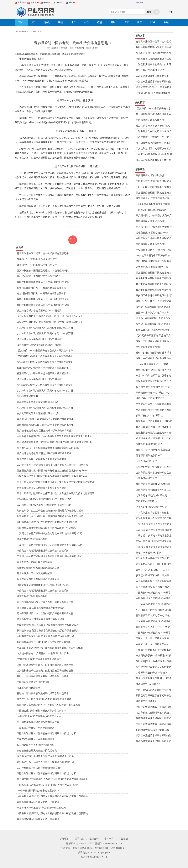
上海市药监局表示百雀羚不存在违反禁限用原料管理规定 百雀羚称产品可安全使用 (154, 473)
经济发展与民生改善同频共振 (32, 539)
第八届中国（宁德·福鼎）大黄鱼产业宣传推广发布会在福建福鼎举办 (52, 779)
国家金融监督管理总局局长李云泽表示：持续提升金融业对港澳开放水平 (153, 381)
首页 (21, 22)
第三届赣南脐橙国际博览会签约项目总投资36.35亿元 (153, 193)
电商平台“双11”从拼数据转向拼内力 (153, 690)
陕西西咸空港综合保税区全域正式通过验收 (153, 719)
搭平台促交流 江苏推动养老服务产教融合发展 (41, 608)
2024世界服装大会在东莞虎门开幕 (153, 518)
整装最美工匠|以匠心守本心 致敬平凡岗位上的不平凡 (153, 616)
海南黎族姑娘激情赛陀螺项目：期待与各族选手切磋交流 (46, 528)
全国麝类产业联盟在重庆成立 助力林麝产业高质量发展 (45, 636)
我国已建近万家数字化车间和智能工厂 (153, 696)
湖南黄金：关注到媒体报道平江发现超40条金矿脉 (43, 551)
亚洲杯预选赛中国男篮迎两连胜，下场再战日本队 (43, 271)
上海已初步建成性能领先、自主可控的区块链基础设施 (45, 665)
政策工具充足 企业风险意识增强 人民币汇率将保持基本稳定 (153, 330)
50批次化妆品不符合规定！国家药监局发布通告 (153, 467)
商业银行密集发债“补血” (149, 347)
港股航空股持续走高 (146, 701)
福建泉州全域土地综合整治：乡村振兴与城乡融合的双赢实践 (49, 705)
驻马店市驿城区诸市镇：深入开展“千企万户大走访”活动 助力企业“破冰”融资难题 (152, 576)
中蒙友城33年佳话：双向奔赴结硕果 (36, 728)
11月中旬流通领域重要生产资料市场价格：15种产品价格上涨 (153, 279)
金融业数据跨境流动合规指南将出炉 (153, 433)
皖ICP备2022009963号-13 (94, 857)
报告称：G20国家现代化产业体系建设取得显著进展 (153, 307)
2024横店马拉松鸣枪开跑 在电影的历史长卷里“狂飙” (44, 499)
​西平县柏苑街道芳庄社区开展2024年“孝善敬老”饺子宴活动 (153, 564)
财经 (113, 22)
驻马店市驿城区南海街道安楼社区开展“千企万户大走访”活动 (153, 160)
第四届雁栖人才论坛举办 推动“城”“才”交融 (150, 120)
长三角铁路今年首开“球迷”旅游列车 (36, 745)
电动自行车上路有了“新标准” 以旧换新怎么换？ (154, 250)
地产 (73, 22)
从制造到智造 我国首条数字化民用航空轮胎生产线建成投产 (48, 625)
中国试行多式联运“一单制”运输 (33, 682)
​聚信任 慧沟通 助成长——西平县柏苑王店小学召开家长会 (153, 570)
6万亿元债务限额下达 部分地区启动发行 (153, 336)
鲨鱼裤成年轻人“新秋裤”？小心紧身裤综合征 (153, 439)
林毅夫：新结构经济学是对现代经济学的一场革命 (43, 676)
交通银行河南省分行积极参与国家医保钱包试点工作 (153, 404)
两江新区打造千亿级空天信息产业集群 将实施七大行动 (45, 756)
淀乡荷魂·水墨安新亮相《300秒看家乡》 (153, 604)
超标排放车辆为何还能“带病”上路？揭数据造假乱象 (44, 642)
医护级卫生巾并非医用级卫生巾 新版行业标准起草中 (154, 296)
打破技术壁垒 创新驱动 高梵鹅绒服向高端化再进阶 (153, 450)
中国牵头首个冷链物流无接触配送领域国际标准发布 (153, 181)
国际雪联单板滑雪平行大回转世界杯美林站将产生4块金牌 (47, 522)
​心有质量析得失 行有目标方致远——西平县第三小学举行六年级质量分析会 (153, 587)
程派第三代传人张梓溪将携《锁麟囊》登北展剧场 (43, 368)
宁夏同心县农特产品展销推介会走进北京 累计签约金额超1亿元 (49, 533)
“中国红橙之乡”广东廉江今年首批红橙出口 (39, 659)
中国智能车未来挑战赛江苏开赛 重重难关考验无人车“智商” (48, 785)
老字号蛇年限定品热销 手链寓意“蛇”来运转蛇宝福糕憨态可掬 (152, 496)
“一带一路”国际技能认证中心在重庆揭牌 (38, 791)
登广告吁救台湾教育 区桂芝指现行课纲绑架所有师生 (44, 431)
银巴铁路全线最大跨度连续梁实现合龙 (37, 751)
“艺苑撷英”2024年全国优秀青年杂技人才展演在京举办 (45, 351)
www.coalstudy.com (112, 843)
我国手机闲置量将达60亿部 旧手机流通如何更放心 (43, 282)
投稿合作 (94, 839)
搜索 (149, 12)
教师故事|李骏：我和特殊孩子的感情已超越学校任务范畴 (154, 661)
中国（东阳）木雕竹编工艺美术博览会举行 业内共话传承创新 (153, 187)
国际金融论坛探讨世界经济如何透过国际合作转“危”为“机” (47, 733)
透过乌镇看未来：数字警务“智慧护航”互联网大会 (153, 126)
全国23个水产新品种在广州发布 (152, 313)
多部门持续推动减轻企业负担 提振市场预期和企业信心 (154, 261)
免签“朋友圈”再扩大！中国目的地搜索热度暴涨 (41, 288)
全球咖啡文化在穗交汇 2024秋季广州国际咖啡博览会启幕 (154, 132)
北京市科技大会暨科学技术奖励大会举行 (153, 713)
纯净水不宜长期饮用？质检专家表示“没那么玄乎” (153, 301)
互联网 (33, 32)
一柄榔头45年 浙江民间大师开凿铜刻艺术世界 (154, 154)
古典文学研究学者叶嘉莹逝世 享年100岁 (38, 402)
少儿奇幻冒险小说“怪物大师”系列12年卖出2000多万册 (45, 328)
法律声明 (109, 839)
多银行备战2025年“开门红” (150, 70)
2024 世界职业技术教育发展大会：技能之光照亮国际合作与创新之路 (52, 465)
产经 (153, 22)
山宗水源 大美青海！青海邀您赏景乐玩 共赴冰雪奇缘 (154, 524)
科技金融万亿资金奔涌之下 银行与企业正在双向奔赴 (154, 421)
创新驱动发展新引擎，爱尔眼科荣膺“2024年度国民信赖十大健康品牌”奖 (54, 442)
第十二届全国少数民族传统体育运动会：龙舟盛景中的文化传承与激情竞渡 (56, 482)
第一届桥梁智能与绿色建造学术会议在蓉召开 (40, 722)
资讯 (34, 22)
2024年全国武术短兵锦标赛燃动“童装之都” (39, 768)
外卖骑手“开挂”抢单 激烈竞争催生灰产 (37, 259)
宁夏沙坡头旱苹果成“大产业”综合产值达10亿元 (41, 808)
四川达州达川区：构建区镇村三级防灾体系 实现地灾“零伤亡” (153, 149)
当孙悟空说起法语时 (27, 396)
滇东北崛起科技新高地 (29, 688)
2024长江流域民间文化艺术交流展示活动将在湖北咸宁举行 (153, 541)
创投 (87, 22)
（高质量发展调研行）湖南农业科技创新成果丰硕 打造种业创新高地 (52, 796)
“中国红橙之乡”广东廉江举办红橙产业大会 (39, 716)
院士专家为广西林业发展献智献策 (35, 562)
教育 (100, 22)
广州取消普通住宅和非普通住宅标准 (153, 650)
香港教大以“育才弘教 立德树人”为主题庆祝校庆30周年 (45, 419)
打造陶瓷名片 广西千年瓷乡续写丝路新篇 (154, 199)
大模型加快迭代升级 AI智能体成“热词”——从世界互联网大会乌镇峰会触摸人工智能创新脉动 (153, 673)
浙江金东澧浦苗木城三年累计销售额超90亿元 (153, 82)
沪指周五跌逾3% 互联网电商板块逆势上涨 (153, 93)
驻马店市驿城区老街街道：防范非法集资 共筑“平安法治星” (153, 143)
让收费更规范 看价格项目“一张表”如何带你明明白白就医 (152, 233)
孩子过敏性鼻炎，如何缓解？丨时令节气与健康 (42, 459)
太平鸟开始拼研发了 (146, 461)
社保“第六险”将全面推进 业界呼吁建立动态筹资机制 (154, 353)
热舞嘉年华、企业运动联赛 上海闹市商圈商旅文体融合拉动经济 (50, 511)
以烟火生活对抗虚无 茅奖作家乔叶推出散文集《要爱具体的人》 (50, 316)
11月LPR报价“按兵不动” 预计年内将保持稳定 (153, 376)
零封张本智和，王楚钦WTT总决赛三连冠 (38, 276)
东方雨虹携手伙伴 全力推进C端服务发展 (153, 610)
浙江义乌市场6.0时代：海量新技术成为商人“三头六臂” (154, 87)
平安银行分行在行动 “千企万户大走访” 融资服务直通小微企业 (153, 393)
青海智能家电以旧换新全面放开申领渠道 (38, 802)
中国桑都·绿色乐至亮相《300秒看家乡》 (153, 593)
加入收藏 (140, 2)
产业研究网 (96, 843)
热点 (47, 22)
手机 (171, 12)
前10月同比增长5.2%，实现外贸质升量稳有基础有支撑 (45, 602)
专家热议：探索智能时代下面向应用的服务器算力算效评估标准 (50, 648)
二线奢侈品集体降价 (146, 501)
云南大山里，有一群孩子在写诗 (152, 638)
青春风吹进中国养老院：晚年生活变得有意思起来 (43, 253)
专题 (60, 22)
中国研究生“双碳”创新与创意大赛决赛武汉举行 (41, 711)
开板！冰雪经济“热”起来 (149, 553)
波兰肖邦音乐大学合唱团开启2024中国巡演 (39, 311)
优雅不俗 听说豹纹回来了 (149, 444)
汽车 (126, 22)
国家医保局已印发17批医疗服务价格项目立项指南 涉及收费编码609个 (53, 471)
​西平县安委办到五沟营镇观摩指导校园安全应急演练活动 (153, 581)
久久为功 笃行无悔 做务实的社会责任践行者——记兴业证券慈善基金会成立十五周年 (153, 387)
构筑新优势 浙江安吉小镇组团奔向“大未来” (153, 730)
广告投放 (123, 839)
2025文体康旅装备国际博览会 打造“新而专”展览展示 (153, 76)
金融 (166, 22)
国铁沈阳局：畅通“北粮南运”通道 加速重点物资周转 (44, 699)
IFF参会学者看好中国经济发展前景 (153, 204)
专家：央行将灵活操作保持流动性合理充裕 (153, 341)
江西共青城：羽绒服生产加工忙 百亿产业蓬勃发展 (154, 137)
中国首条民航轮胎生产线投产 (151, 210)
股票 (140, 22)
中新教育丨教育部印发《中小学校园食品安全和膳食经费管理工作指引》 (54, 436)
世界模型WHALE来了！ (148, 684)
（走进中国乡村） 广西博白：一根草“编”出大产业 (43, 653)
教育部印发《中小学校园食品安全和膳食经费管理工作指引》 (49, 448)
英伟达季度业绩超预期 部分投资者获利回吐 (154, 679)
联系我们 (79, 839)
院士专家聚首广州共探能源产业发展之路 (38, 568)
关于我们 (65, 839)
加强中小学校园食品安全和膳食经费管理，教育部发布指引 (153, 667)
